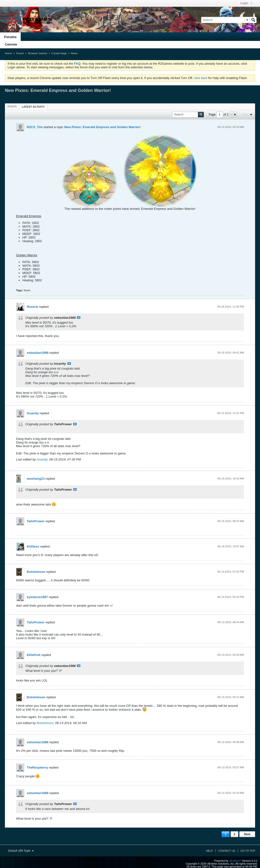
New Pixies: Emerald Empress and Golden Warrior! (103, 127)
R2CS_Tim (35, 127)
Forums (10, 37)
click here (200, 78)
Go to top (248, 851)
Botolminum (36, 572)
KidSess (33, 546)
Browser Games (38, 53)
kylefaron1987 (37, 597)
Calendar (11, 44)
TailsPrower (36, 521)
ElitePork (34, 655)
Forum (20, 53)
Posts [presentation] (12, 106)
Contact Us (227, 851)
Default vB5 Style (21, 851)
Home (8, 53)
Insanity (33, 413)
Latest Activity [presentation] (33, 107)
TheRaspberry (37, 767)
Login (246, 3)
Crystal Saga (59, 53)
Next (247, 834)
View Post (79, 318)
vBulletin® (235, 861)
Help (209, 851)
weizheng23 (36, 479)
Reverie (32, 307)
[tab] (12, 106)
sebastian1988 (38, 353)
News (74, 53)
